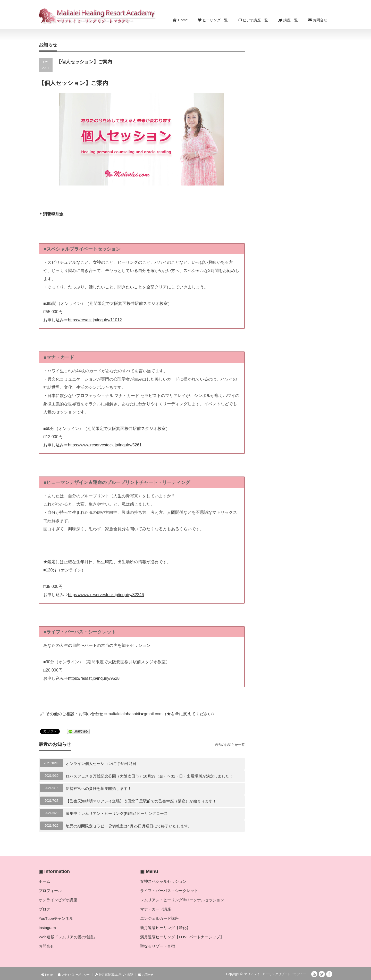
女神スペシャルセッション (163, 881)
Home (180, 20)
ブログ (44, 909)
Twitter (322, 974)
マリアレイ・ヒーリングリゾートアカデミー (275, 974)
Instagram (47, 928)
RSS (314, 974)
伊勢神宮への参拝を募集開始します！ (99, 788)
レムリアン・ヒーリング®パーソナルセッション (182, 900)
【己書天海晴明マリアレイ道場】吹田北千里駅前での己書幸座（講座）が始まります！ (141, 801)
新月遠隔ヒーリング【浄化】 (165, 928)
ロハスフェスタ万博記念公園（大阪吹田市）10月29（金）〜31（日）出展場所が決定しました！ (149, 776)
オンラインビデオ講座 (58, 900)
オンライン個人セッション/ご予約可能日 (101, 763)
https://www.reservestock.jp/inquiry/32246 (106, 595)
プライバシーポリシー (74, 975)
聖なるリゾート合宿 (158, 946)
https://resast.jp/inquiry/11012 (95, 320)
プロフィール (50, 891)
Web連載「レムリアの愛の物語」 (68, 937)
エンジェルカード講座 (159, 918)
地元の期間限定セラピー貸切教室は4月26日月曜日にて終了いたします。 (129, 826)
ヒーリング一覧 (213, 20)
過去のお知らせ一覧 (230, 745)
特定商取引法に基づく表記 (114, 975)
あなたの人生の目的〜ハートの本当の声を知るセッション (97, 645)
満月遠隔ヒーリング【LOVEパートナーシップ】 (182, 937)
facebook (329, 974)
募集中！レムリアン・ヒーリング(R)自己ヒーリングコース (117, 813)
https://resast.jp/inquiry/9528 (94, 678)
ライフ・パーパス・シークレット (169, 891)
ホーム (44, 881)
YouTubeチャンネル (56, 918)
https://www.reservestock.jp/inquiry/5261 (105, 445)
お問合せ (318, 20)
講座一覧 (288, 20)
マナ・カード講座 (156, 909)
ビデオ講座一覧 (253, 20)
